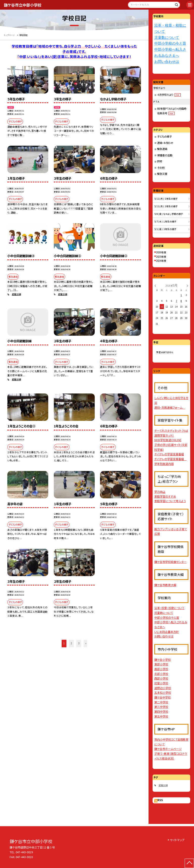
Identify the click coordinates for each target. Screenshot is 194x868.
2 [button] (71, 643)
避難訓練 (16, 294)
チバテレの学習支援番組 (169, 454)
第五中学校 (161, 716)
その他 (161, 168)
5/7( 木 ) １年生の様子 (165, 222)
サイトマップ (177, 840)
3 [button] (79, 643)
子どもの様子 (164, 136)
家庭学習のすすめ (165, 496)
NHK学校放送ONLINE (168, 440)
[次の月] (187, 285)
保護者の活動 (165, 155)
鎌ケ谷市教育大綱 (165, 585)
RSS (160, 800)
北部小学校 (161, 674)
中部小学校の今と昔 (170, 43)
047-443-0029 (24, 852)
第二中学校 (161, 702)
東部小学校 (161, 664)
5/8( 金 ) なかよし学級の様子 (169, 214)
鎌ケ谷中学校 (163, 697)
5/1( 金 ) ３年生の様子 (165, 229)
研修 (160, 161)
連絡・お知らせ (165, 143)
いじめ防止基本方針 (167, 632)
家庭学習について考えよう (170, 501)
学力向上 (160, 492)
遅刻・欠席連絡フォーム (170, 407)
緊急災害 (162, 174)
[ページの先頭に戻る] (189, 863)
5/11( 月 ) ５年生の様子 (166, 199)
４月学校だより (169, 95)
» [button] (86, 643)
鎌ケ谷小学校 (163, 659)
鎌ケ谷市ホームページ (168, 749)
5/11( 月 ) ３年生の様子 (166, 206)
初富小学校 (161, 683)
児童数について (167, 38)
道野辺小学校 (163, 688)
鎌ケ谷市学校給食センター (171, 562)
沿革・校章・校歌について (169, 608)
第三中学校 (161, 707)
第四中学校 (161, 711)
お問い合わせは (167, 62)
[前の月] (155, 285)
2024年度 (161, 261)
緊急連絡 (162, 149)
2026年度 (161, 252)
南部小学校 (161, 669)
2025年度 (161, 257)
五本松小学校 (163, 692)
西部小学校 (161, 678)
